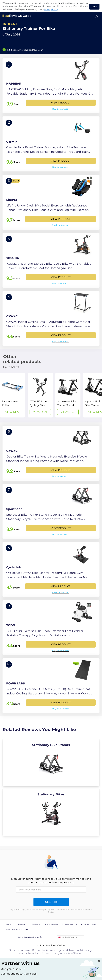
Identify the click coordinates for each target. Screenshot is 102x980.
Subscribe (51, 902)
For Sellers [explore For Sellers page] (89, 924)
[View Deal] (13, 395)
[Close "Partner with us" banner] (99, 961)
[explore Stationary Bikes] (51, 812)
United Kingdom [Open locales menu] (70, 937)
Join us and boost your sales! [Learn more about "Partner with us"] (19, 974)
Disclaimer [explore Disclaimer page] (51, 924)
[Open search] (97, 17)
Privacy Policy (51, 9)
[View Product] (51, 86)
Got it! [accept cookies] (94, 7)
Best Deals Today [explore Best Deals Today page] (17, 929)
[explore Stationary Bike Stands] (51, 763)
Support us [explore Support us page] (69, 924)
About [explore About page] (10, 924)
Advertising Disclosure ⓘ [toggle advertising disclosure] (30, 937)
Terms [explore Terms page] (36, 924)
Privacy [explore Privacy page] (23, 924)
